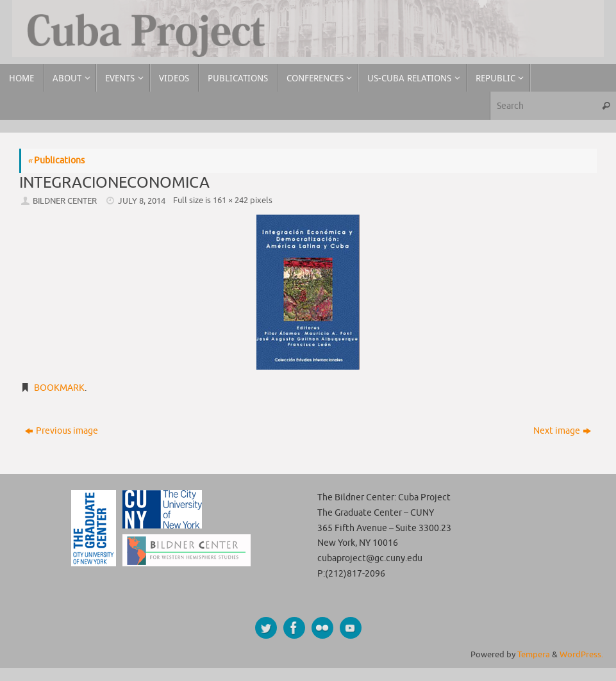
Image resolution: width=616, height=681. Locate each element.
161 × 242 (230, 201)
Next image (562, 431)
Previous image (62, 431)
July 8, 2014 (142, 201)
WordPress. (581, 655)
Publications (56, 160)
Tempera (534, 655)
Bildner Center (65, 201)
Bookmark (59, 388)
